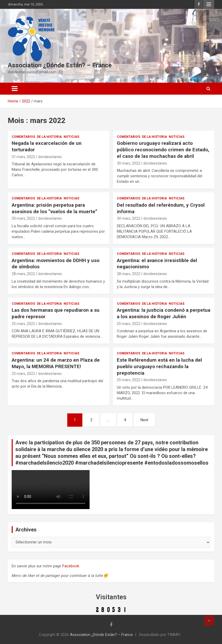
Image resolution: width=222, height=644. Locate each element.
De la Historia (49, 137)
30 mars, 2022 (129, 163)
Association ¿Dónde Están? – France (60, 65)
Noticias (71, 137)
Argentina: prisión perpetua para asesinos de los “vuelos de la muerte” (55, 208)
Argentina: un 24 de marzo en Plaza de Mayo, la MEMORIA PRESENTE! (56, 363)
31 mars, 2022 (23, 157)
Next (144, 420)
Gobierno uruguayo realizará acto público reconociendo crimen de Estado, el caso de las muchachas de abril (163, 149)
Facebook (71, 566)
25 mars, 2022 (23, 324)
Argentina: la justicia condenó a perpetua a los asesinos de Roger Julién (164, 313)
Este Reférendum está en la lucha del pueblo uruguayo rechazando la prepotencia (159, 366)
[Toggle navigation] (15, 89)
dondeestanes (50, 157)
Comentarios (23, 137)
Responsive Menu (209, 4)
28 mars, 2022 (23, 274)
